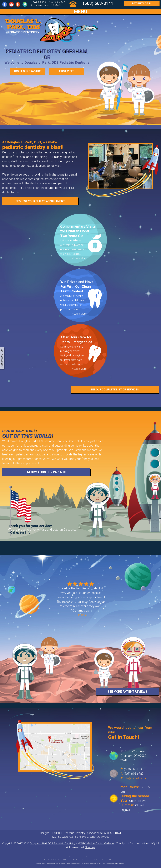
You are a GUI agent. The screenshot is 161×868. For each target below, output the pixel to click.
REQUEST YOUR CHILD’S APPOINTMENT (40, 201)
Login (142, 3)
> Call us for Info (19, 533)
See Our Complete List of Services (115, 389)
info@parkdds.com (136, 778)
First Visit (66, 71)
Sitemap (90, 847)
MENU (81, 12)
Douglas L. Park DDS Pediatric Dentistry (52, 843)
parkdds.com (94, 833)
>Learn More (79, 258)
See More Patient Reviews (127, 692)
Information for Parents (46, 472)
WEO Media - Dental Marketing (98, 843)
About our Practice (27, 71)
